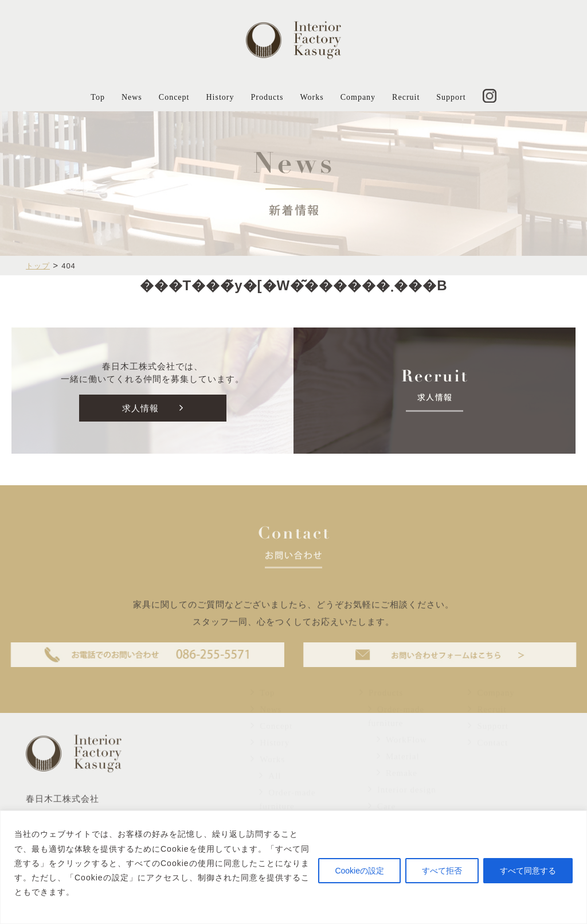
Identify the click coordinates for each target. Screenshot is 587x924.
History (220, 97)
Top (98, 97)
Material (398, 777)
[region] (293, 867)
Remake (397, 794)
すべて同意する (528, 871)
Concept (174, 97)
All (270, 797)
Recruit (406, 97)
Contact (488, 763)
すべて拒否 (442, 871)
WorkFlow (402, 761)
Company (358, 97)
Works (312, 97)
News (132, 97)
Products (267, 97)
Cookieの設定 (359, 871)
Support (451, 97)
